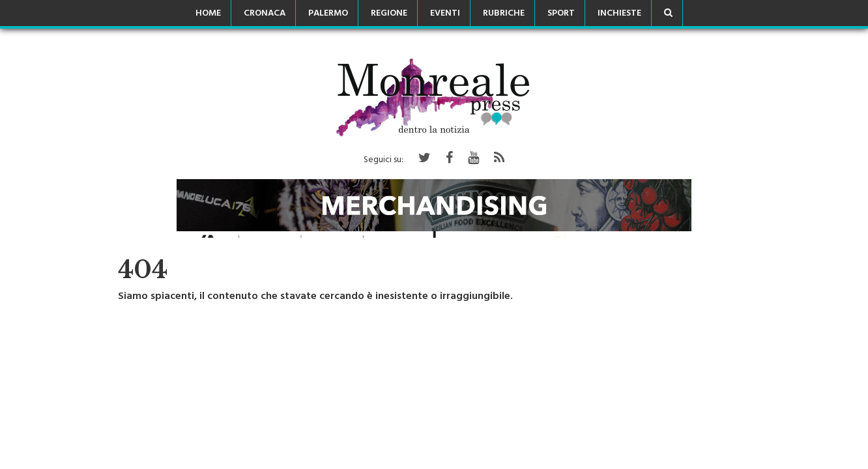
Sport (561, 14)
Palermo (328, 14)
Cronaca (265, 14)
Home (208, 14)
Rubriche (504, 14)
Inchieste (619, 14)
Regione (389, 14)
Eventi (445, 14)
